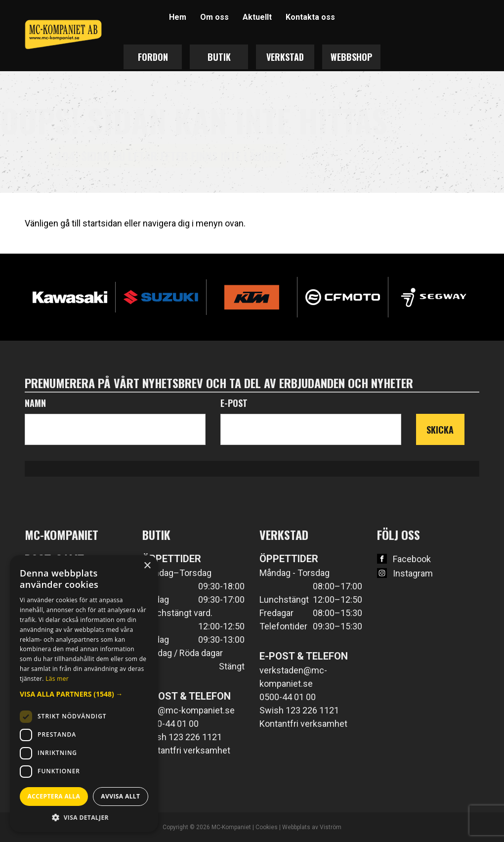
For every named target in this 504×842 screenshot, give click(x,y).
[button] (84, 694)
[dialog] (84, 694)
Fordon (153, 57)
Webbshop (351, 57)
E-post (234, 403)
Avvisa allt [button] (120, 796)
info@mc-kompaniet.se (189, 710)
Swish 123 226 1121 (182, 737)
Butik (219, 57)
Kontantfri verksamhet (186, 750)
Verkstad (285, 57)
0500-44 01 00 (170, 724)
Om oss (214, 17)
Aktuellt (257, 17)
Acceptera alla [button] (54, 796)
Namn (35, 403)
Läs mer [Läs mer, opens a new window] (57, 679)
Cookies (267, 827)
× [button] (147, 566)
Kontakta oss (310, 17)
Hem (178, 17)
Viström (331, 827)
